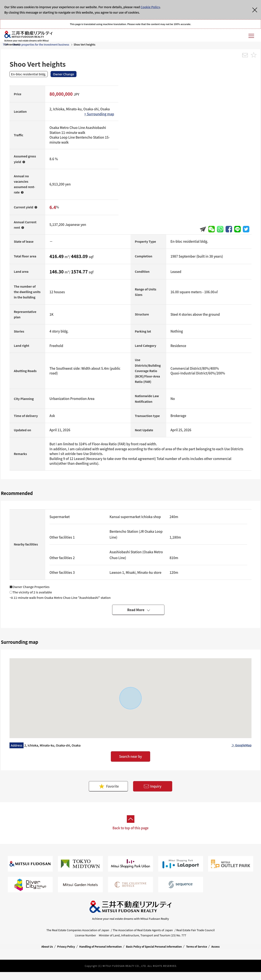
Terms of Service (197, 946)
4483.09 (80, 256)
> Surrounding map (99, 114)
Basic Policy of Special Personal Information (154, 946)
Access (215, 946)
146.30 (57, 272)
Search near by (130, 756)
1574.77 (80, 272)
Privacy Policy (66, 946)
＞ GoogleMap (241, 745)
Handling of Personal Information (101, 946)
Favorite (108, 786)
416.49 (57, 256)
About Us (47, 946)
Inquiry (153, 786)
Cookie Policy (150, 7)
